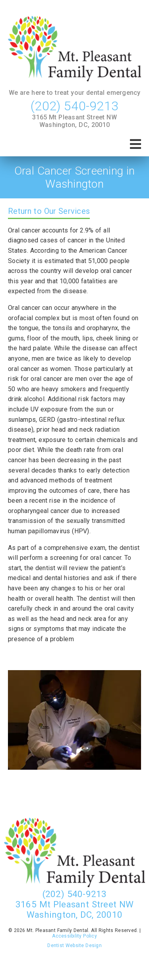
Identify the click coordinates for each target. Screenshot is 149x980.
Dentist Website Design (74, 945)
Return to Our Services (49, 211)
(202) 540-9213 (74, 106)
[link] (74, 49)
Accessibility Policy (74, 936)
